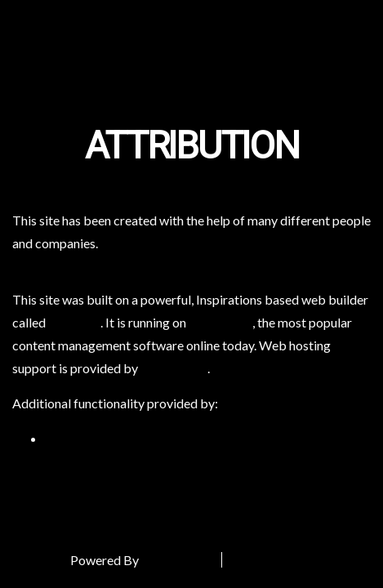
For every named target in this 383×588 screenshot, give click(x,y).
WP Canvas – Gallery (103, 438)
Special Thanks (277, 560)
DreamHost (174, 368)
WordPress (220, 322)
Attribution (192, 147)
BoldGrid (74, 322)
